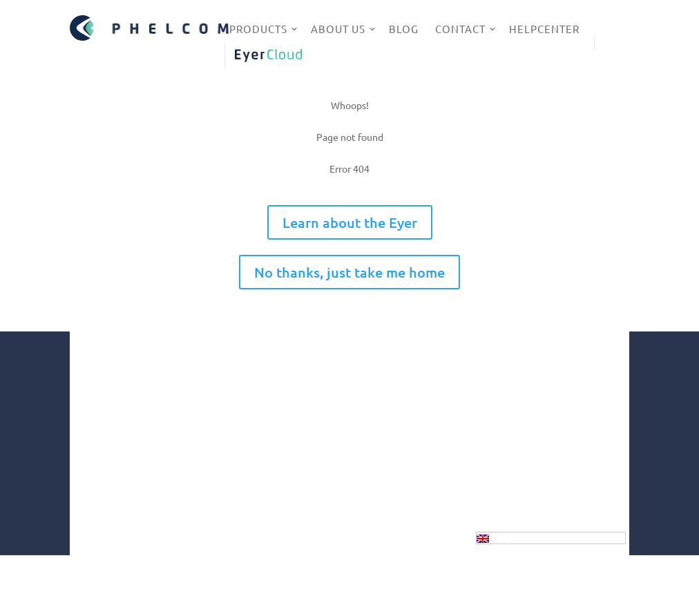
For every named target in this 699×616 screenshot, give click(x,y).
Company (315, 446)
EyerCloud (268, 56)
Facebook (512, 405)
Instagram (513, 383)
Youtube (509, 449)
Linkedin (510, 427)
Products (258, 29)
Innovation (318, 477)
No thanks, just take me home (349, 272)
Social (307, 492)
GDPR (323, 585)
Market (310, 461)
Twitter (507, 468)
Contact (460, 29)
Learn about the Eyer (350, 222)
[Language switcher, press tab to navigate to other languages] (551, 538)
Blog (404, 29)
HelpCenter (544, 29)
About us (338, 29)
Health (309, 507)
